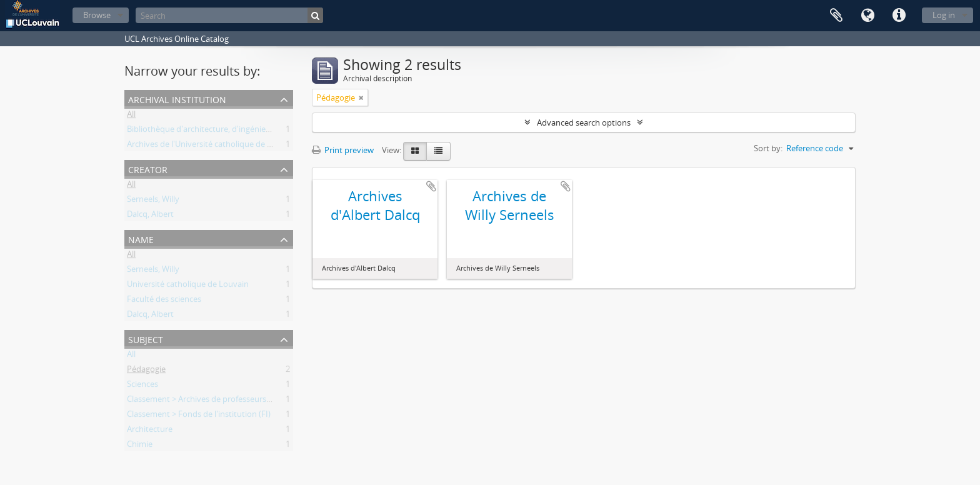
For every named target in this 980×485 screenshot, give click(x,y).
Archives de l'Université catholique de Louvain (212, 146)
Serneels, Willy (153, 201)
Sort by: (768, 148)
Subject (146, 338)
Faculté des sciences (164, 301)
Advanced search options (584, 122)
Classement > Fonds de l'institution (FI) (199, 416)
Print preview (343, 150)
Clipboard (836, 16)
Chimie (140, 446)
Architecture (150, 431)
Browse (97, 15)
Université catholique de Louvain (188, 286)
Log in (944, 15)
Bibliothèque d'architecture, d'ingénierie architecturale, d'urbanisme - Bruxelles (273, 131)
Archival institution (177, 98)
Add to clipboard (431, 186)
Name (141, 238)
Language (867, 16)
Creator (148, 168)
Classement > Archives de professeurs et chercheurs (223, 401)
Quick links (899, 16)
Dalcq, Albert (150, 216)
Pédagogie (146, 371)
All (131, 116)
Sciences (142, 386)
